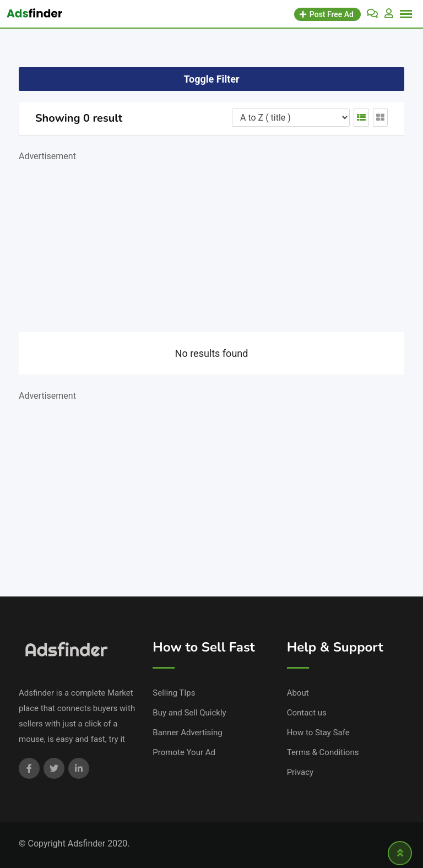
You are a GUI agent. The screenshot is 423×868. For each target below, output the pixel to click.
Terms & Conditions (323, 752)
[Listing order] (291, 118)
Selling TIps (174, 693)
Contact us (307, 713)
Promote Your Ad (184, 752)
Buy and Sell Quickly (189, 713)
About (298, 693)
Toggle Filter (211, 79)
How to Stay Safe (318, 733)
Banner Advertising (187, 733)
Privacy (300, 772)
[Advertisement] (211, 241)
